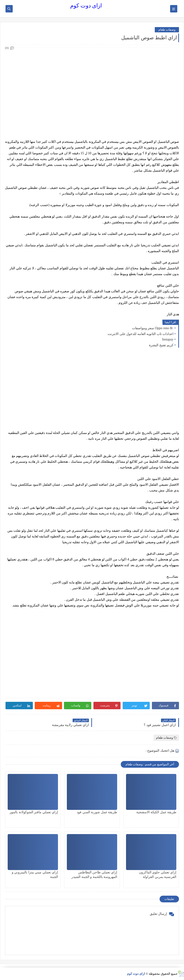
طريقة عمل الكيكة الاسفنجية (156, 812)
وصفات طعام (167, 30)
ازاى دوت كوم (86, 6)
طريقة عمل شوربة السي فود (97, 812)
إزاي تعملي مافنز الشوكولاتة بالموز (34, 812)
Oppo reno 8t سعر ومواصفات (153, 328)
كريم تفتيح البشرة (161, 345)
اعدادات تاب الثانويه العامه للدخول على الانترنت (141, 334)
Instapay (168, 339)
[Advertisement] (92, 85)
